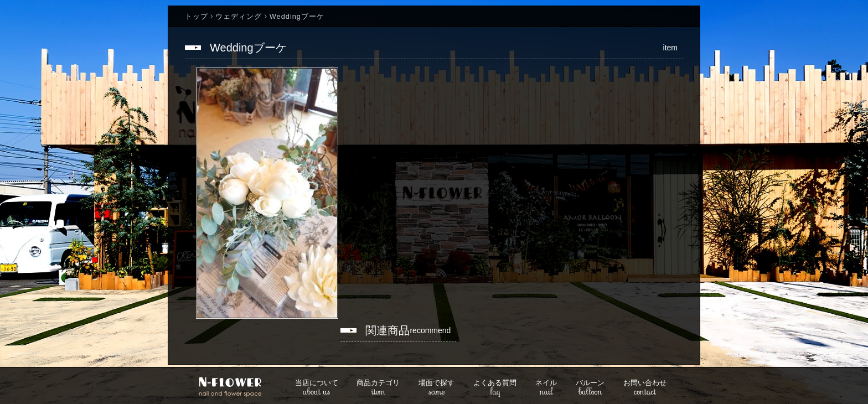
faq (495, 388)
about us (317, 388)
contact (645, 388)
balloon (590, 388)
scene (436, 388)
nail (546, 388)
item (378, 388)
